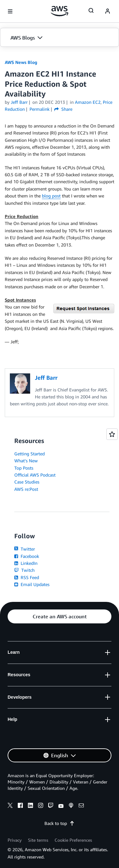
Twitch (24, 570)
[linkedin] (30, 806)
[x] (10, 806)
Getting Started (30, 454)
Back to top (60, 823)
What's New (26, 461)
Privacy (15, 840)
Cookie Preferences (73, 840)
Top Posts (24, 468)
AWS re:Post (26, 489)
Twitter (25, 549)
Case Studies (27, 482)
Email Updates (32, 584)
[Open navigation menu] (10, 11)
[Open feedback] (112, 434)
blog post (51, 196)
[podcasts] (71, 806)
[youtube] (61, 806)
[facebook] (20, 806)
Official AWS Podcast (35, 475)
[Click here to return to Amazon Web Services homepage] (60, 11)
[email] (81, 806)
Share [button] (63, 109)
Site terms (38, 840)
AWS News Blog (21, 62)
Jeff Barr (19, 102)
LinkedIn (26, 563)
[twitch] (51, 806)
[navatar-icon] (108, 11)
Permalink (40, 109)
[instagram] (41, 806)
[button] (60, 38)
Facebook (27, 556)
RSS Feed (27, 577)
